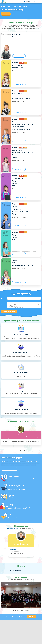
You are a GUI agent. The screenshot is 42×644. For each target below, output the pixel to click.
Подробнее (6, 14)
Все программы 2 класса (19, 102)
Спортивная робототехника (22, 98)
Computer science (18, 34)
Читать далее (18, 443)
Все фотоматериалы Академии (21, 610)
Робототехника (18, 37)
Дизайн (15, 157)
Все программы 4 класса (19, 161)
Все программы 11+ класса (19, 269)
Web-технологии (18, 209)
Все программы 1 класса (19, 71)
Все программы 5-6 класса (19, 189)
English (15, 63)
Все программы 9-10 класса (19, 243)
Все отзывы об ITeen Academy (21, 451)
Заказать (32, 617)
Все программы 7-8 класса (19, 217)
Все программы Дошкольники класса (22, 40)
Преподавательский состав (13, 529)
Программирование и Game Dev (23, 124)
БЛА (14, 186)
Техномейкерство (19, 127)
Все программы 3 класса (19, 132)
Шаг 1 (3, 298)
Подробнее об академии (9, 469)
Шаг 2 (3, 305)
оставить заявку (19, 56)
